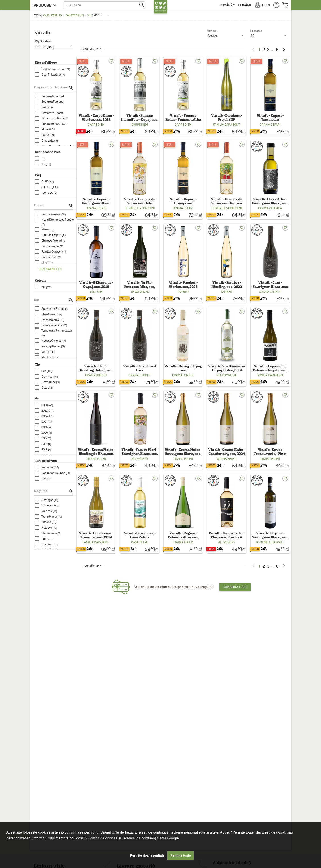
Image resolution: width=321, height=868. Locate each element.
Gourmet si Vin (75, 15)
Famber (183, 292)
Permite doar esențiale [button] (147, 855)
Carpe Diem (96, 125)
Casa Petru (140, 542)
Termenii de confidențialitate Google (150, 838)
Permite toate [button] (181, 855)
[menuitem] (227, 5)
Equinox (96, 292)
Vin (89, 15)
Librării (244, 5)
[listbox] (102, 15)
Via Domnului (227, 375)
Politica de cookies (103, 838)
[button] (104, 5)
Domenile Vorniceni (140, 208)
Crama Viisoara (270, 208)
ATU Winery (140, 459)
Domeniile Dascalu (270, 542)
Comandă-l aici (235, 587)
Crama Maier (96, 459)
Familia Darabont (226, 125)
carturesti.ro (52, 15)
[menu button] (46, 5)
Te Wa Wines (140, 292)
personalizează (19, 838)
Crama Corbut (270, 292)
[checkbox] (55, 69)
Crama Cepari (270, 125)
